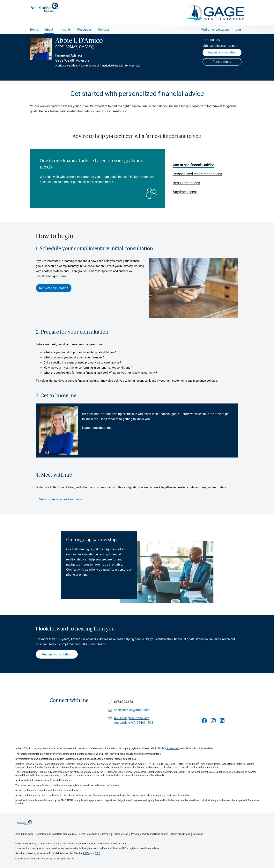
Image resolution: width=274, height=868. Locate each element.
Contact (104, 30)
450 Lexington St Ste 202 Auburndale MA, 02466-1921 (134, 720)
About (49, 30)
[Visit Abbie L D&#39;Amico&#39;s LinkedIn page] (222, 721)
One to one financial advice (193, 165)
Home (34, 30)
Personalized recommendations (197, 174)
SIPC (98, 853)
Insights (65, 30)
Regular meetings (186, 183)
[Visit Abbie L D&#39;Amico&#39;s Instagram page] (213, 721)
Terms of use (121, 834)
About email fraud (181, 834)
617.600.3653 (212, 40)
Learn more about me (97, 428)
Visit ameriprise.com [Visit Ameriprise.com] (215, 30)
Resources (84, 30)
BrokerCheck (173, 748)
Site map (198, 834)
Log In (240, 30)
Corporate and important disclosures (56, 834)
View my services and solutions (61, 499)
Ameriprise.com (24, 834)
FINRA (86, 853)
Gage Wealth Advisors (72, 60)
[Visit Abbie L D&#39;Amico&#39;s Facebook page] (204, 721)
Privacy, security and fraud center (149, 834)
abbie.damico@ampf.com (220, 46)
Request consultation (54, 288)
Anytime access (185, 192)
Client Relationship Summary (95, 834)
